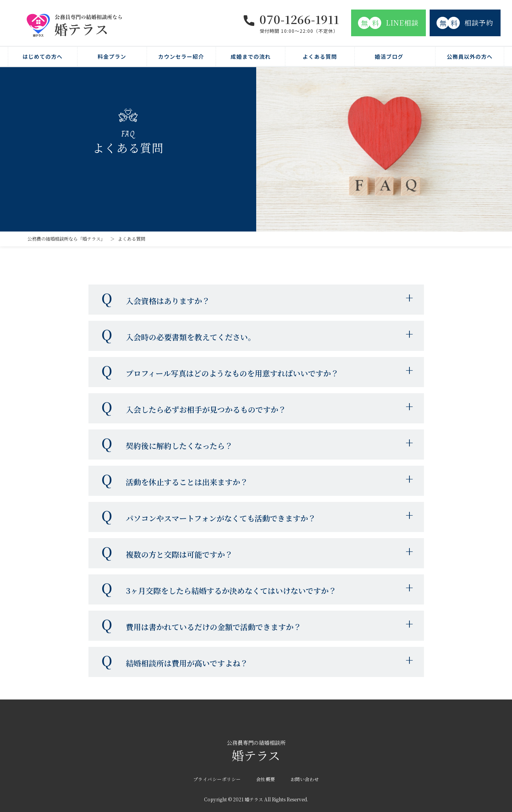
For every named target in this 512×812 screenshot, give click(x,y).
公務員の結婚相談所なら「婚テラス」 (66, 239)
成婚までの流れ (251, 56)
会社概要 (266, 779)
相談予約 (465, 23)
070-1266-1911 (299, 19)
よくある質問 (320, 56)
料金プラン (112, 56)
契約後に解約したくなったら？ (179, 446)
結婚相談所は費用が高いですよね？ (187, 663)
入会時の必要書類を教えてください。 (191, 337)
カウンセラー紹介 (181, 56)
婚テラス (256, 752)
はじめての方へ (43, 56)
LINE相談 (388, 23)
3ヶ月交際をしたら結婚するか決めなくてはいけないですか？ (231, 591)
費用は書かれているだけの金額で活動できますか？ (213, 627)
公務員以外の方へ (470, 56)
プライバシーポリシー (217, 779)
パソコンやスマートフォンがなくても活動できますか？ (221, 518)
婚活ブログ (389, 56)
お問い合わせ (305, 779)
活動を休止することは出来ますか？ (187, 482)
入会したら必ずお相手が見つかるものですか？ (206, 409)
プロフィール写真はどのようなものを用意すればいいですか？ (232, 373)
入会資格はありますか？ (168, 301)
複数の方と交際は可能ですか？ (179, 554)
